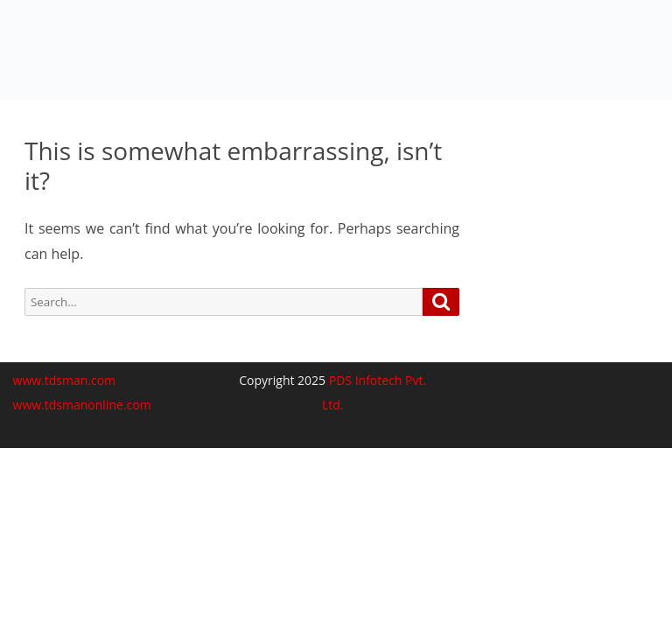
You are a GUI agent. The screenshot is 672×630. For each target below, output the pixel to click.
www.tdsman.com (65, 380)
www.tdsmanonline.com (82, 405)
